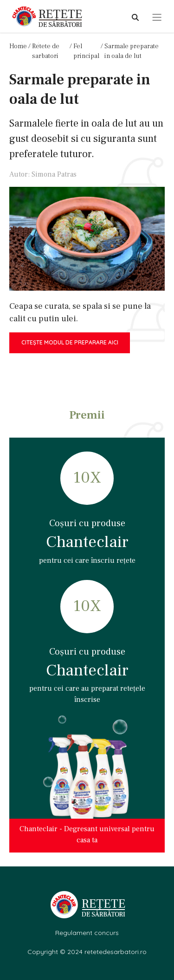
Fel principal (86, 51)
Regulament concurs (87, 933)
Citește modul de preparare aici (70, 342)
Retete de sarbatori (46, 51)
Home (18, 46)
